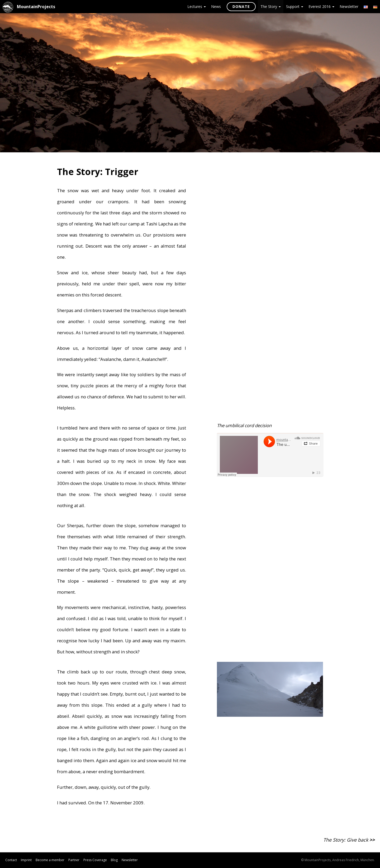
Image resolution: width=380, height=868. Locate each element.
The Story (271, 6)
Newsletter (349, 6)
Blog (114, 860)
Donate (241, 6)
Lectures (197, 6)
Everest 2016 (321, 6)
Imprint (26, 860)
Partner (74, 860)
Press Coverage (95, 860)
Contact (11, 860)
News (216, 6)
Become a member (50, 860)
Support (295, 6)
